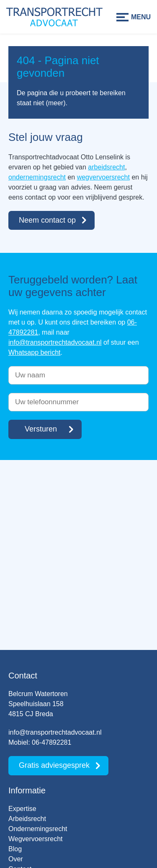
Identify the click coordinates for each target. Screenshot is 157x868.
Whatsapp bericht (35, 352)
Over (16, 859)
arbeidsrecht (106, 167)
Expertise (22, 809)
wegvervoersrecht (103, 177)
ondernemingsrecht (37, 177)
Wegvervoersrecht (36, 839)
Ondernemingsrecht (38, 829)
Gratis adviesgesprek (54, 765)
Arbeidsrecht (27, 819)
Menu (141, 17)
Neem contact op (47, 220)
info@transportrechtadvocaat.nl (55, 342)
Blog (15, 849)
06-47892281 (51, 742)
